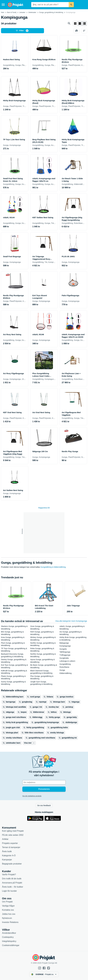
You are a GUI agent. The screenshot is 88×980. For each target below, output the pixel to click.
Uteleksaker (32, 12)
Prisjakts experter (10, 843)
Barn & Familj (12, 12)
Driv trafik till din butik (12, 879)
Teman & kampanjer (11, 847)
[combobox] (50, 5)
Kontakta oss (8, 910)
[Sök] (71, 5)
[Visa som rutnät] (75, 23)
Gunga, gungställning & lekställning (51, 12)
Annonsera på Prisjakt (12, 883)
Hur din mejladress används (32, 796)
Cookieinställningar (11, 945)
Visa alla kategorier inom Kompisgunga (71, 621)
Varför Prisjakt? (9, 875)
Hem (3, 12)
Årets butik (7, 851)
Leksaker (22, 12)
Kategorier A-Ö (9, 856)
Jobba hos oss (9, 914)
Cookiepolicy (8, 937)
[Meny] (3, 5)
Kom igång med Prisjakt (13, 831)
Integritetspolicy (9, 941)
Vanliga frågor (8, 906)
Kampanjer (7, 860)
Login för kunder (9, 891)
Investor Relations (10, 922)
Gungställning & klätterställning (53, 567)
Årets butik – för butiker (13, 887)
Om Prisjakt (7, 902)
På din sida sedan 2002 (13, 835)
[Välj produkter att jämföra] (76, 31)
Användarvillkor (9, 933)
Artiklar (5, 839)
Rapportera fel (44, 508)
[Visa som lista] (80, 23)
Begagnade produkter (12, 864)
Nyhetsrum (7, 918)
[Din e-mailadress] (44, 782)
